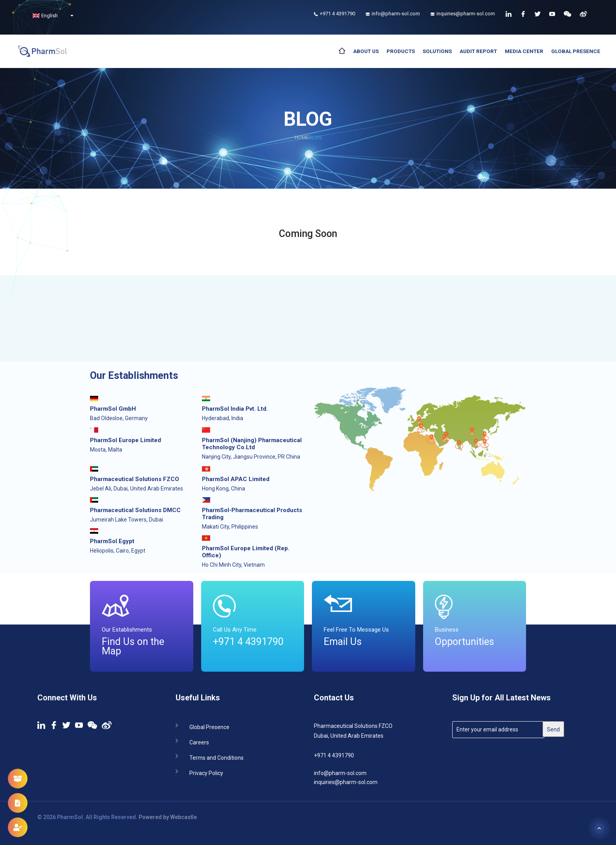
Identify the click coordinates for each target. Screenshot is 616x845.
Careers (199, 742)
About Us (366, 51)
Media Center (524, 51)
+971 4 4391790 (334, 755)
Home (302, 137)
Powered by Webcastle (168, 817)
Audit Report (478, 51)
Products (401, 51)
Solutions (437, 51)
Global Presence (576, 51)
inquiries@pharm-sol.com (346, 782)
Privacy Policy (206, 772)
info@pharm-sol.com (340, 773)
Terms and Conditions (216, 757)
